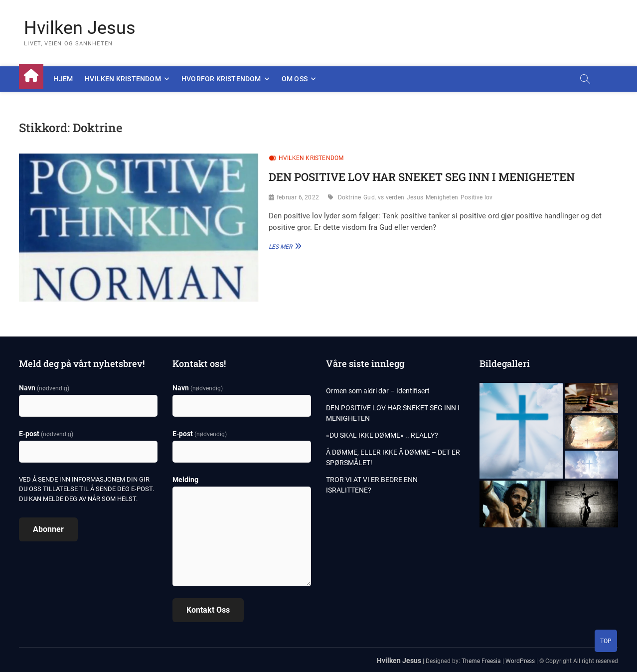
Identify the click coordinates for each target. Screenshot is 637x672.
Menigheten (442, 197)
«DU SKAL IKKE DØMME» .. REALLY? (382, 435)
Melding (185, 480)
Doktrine (350, 197)
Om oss (295, 79)
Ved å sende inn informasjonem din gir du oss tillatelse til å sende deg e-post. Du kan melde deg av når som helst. (86, 489)
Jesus (415, 197)
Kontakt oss (208, 610)
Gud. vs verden (384, 197)
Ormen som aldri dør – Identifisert (378, 391)
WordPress (520, 661)
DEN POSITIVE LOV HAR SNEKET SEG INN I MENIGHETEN (422, 177)
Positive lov (477, 197)
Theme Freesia (481, 661)
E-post (46, 434)
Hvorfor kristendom (221, 79)
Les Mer (284, 246)
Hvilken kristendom (123, 79)
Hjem (63, 79)
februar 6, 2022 (298, 197)
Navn (44, 388)
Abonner (48, 529)
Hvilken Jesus (80, 28)
